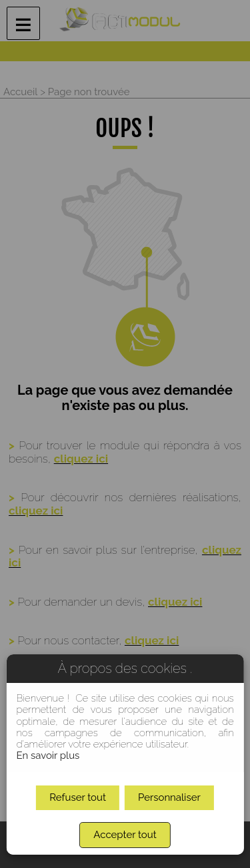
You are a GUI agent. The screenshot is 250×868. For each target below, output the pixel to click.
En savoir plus (48, 756)
